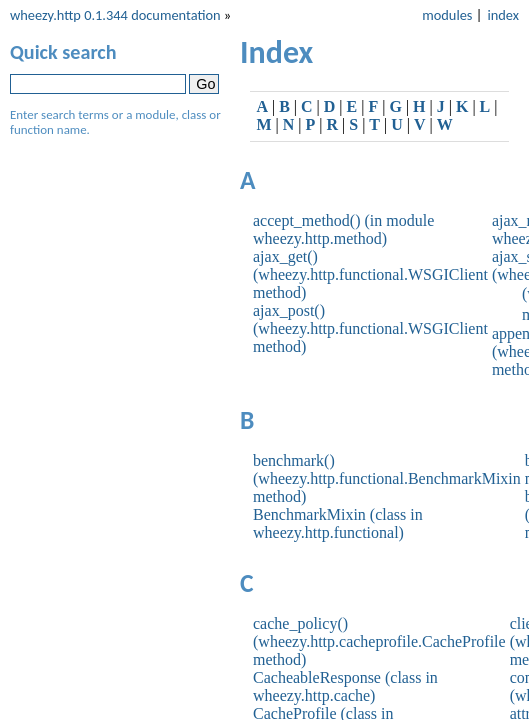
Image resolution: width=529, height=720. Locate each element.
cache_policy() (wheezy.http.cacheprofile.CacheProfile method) (379, 641)
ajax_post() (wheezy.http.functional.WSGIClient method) (370, 328)
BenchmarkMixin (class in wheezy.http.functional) (338, 523)
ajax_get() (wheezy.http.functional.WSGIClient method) (370, 274)
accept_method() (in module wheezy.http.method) (343, 229)
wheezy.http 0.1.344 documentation (115, 15)
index (503, 15)
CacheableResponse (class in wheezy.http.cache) (345, 686)
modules (447, 15)
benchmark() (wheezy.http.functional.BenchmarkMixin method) (387, 478)
